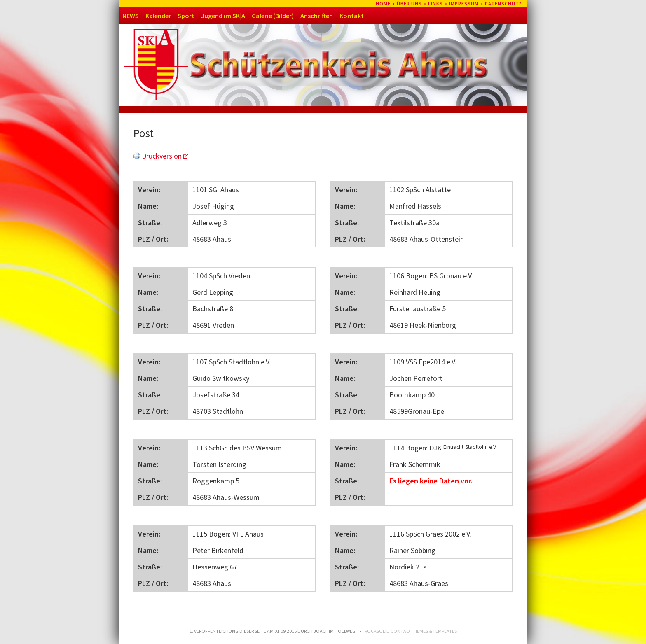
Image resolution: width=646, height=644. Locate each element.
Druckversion (162, 156)
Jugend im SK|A (223, 16)
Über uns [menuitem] (409, 3)
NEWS (131, 16)
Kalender (158, 16)
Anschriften (317, 16)
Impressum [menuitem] (464, 3)
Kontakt (352, 16)
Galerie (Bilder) (273, 16)
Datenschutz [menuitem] (503, 3)
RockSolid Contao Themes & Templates (411, 631)
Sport (186, 16)
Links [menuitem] (435, 3)
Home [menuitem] (383, 3)
